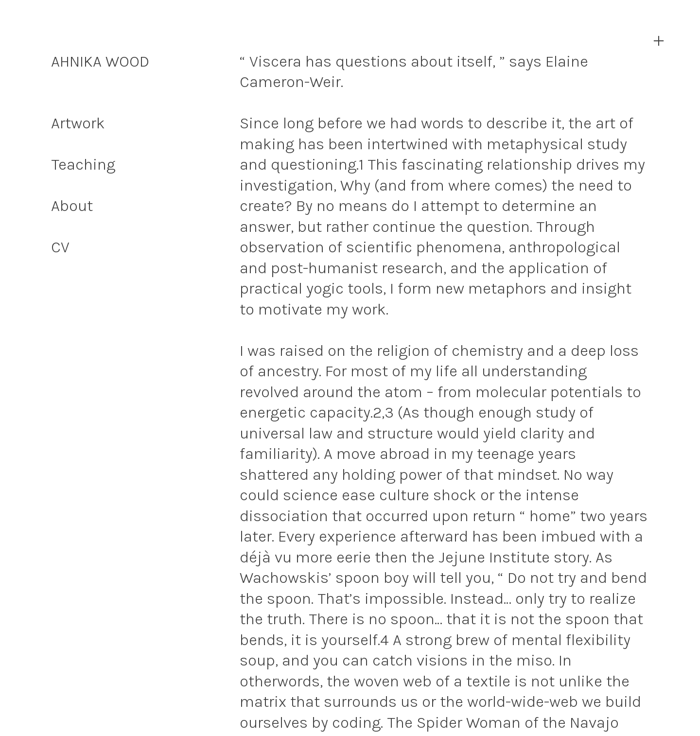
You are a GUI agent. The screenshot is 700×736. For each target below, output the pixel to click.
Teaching (83, 164)
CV (60, 247)
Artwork (78, 123)
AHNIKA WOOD (100, 61)
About (72, 206)
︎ (659, 41)
